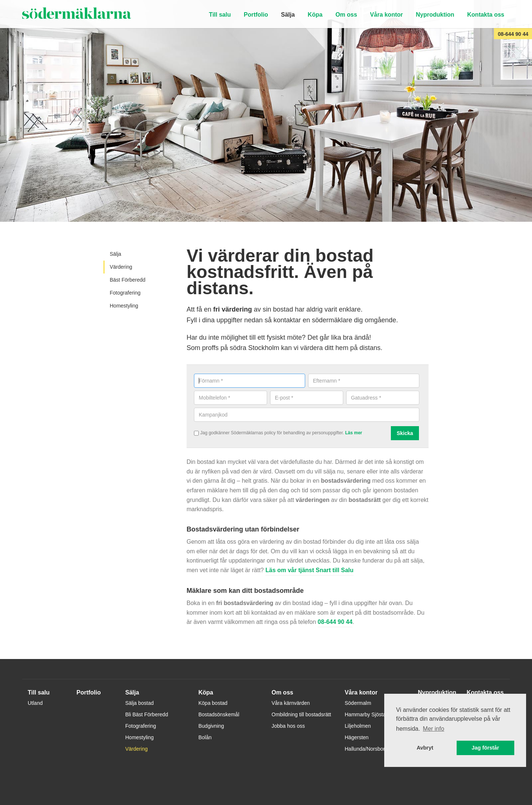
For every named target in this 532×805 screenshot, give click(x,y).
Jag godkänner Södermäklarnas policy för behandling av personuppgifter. (281, 433)
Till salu (220, 15)
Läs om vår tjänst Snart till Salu (309, 570)
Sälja (288, 15)
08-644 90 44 (513, 34)
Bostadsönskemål (219, 714)
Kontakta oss (486, 15)
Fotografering (125, 293)
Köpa (315, 15)
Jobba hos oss (288, 726)
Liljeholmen (358, 726)
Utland (35, 703)
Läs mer (354, 433)
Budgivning (211, 726)
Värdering (121, 267)
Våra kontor (387, 15)
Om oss (346, 15)
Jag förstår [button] (485, 748)
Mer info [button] (434, 729)
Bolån (205, 737)
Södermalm (358, 703)
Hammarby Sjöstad (367, 714)
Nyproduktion (435, 15)
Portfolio (256, 15)
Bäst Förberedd (128, 280)
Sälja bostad (139, 703)
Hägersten (357, 737)
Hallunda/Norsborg (366, 749)
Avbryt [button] (425, 748)
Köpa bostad (213, 703)
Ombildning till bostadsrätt (301, 714)
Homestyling (124, 306)
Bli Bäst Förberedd (147, 714)
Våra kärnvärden (291, 703)
